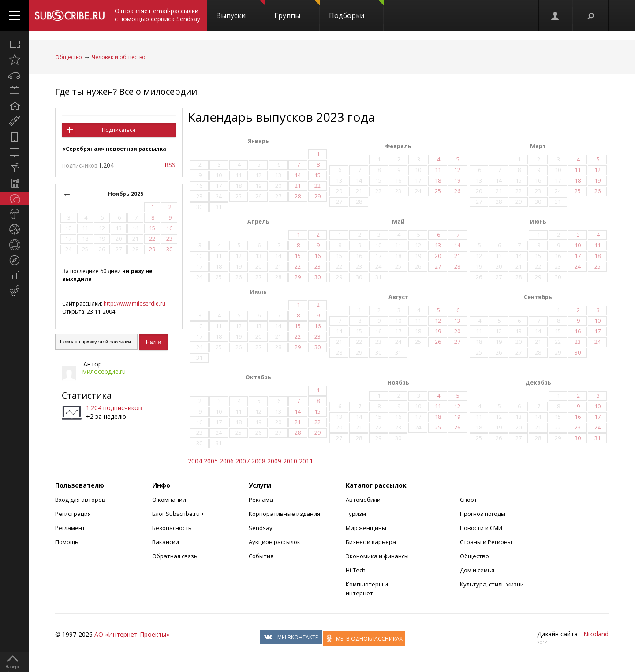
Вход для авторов (80, 500)
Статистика (87, 395)
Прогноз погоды (483, 514)
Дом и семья (477, 570)
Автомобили (363, 500)
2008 (258, 461)
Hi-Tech (356, 570)
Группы (297, 10)
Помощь (67, 542)
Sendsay (261, 528)
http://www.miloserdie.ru (134, 304)
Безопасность (172, 528)
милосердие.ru (104, 371)
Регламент (70, 528)
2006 (227, 461)
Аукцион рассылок (275, 542)
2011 (306, 461)
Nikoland (596, 634)
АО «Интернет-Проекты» (132, 634)
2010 (290, 461)
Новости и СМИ (481, 528)
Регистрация (73, 514)
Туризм (356, 514)
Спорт (469, 500)
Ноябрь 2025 (126, 194)
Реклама (261, 500)
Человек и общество (119, 57)
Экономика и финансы (377, 556)
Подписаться (119, 130)
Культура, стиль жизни (492, 584)
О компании (169, 500)
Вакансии (166, 542)
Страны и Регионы (486, 542)
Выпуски (241, 10)
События (261, 556)
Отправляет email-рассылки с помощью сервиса (157, 15)
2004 (195, 461)
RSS (170, 165)
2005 (211, 461)
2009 (274, 461)
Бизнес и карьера (371, 542)
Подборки (356, 10)
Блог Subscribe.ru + (179, 514)
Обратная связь (175, 556)
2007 (243, 461)
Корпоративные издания (284, 514)
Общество (69, 57)
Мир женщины (366, 528)
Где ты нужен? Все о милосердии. (127, 91)
